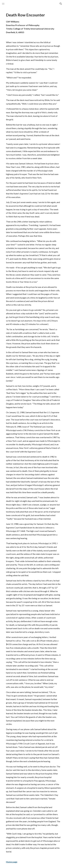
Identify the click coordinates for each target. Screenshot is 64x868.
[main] (32, 438)
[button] (3, 4)
